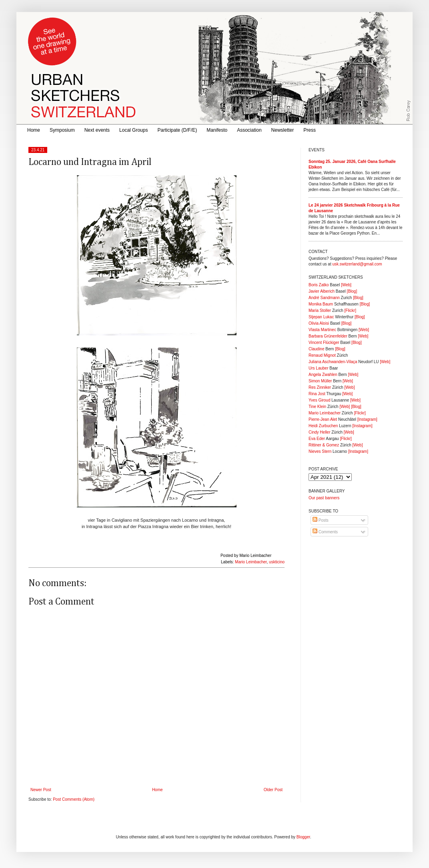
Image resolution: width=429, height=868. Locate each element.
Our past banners (324, 498)
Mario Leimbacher (251, 562)
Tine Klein (317, 407)
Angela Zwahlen (323, 375)
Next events (97, 130)
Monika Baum (321, 304)
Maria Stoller (320, 310)
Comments (325, 532)
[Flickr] (350, 310)
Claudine (316, 349)
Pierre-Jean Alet (323, 419)
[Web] (346, 285)
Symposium (62, 130)
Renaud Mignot (322, 355)
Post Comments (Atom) (74, 799)
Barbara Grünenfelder (328, 336)
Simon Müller (320, 381)
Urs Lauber (318, 368)
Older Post (273, 790)
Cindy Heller (319, 432)
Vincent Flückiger (324, 343)
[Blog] (352, 291)
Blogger (303, 837)
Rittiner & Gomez (324, 445)
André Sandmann (324, 298)
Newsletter (283, 130)
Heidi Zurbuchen (323, 426)
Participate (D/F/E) (177, 130)
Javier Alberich (322, 291)
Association (249, 130)
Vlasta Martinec (322, 330)
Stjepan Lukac (321, 317)
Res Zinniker (320, 387)
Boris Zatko (319, 285)
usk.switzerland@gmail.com (357, 264)
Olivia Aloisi (319, 323)
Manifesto (217, 130)
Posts (321, 520)
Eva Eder (317, 439)
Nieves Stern (320, 451)
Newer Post (41, 790)
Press (310, 130)
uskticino (277, 562)
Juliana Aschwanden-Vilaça (333, 362)
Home (34, 130)
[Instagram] (367, 419)
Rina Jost (317, 394)
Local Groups (133, 130)
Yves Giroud (319, 400)
